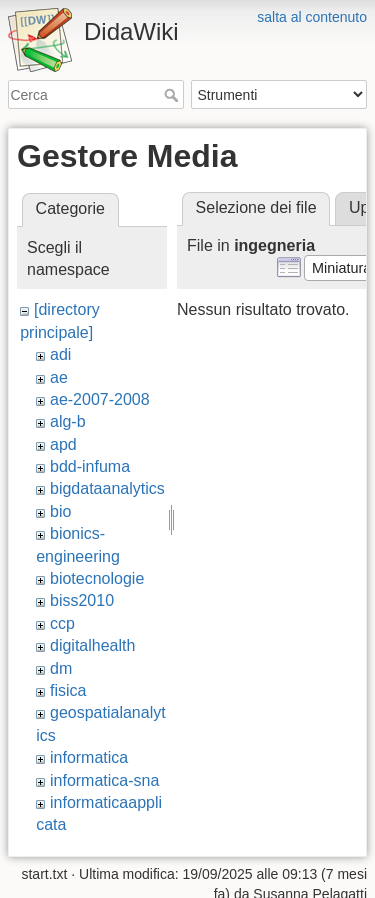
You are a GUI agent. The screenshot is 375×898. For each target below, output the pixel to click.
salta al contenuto (312, 17)
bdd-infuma (90, 466)
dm (61, 668)
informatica (89, 757)
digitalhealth (92, 645)
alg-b (68, 421)
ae (59, 377)
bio (60, 511)
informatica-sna (104, 780)
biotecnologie (97, 578)
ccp (62, 623)
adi (60, 354)
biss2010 (82, 600)
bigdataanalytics (107, 488)
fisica (68, 690)
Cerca (173, 95)
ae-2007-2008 (100, 399)
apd (63, 444)
